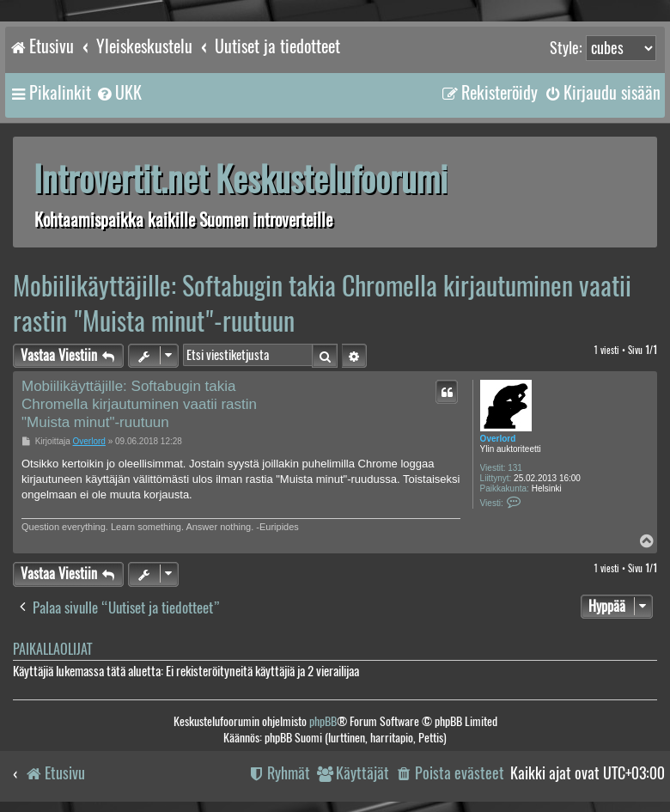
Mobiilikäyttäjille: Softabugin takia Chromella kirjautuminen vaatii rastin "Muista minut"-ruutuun (322, 303)
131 (515, 468)
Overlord (498, 439)
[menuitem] (119, 93)
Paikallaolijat (52, 649)
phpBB (323, 721)
